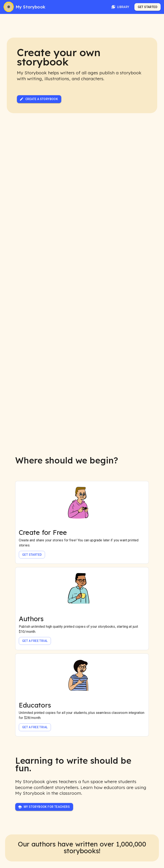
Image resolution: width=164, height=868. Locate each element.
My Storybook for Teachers (44, 807)
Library (120, 7)
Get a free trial (35, 641)
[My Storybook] (24, 7)
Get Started (148, 7)
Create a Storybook (39, 99)
